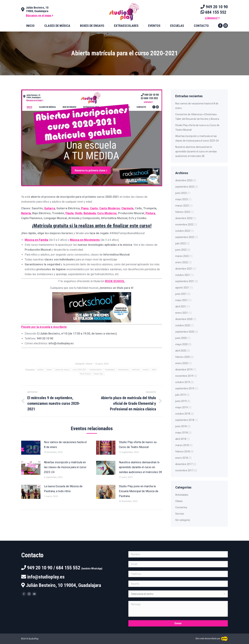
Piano (85, 208)
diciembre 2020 (184, 319)
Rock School (85, 374)
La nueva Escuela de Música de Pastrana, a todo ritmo (63, 489)
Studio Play (98, 374)
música (146, 370)
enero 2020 (182, 363)
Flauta (70, 213)
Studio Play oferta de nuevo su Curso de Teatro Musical (138, 445)
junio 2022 (181, 250)
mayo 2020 (181, 344)
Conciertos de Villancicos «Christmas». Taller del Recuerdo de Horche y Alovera (197, 117)
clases (49, 370)
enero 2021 (182, 313)
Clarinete (127, 208)
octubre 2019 (183, 382)
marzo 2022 (182, 256)
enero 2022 (182, 262)
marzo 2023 (182, 206)
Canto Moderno (110, 208)
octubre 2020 (183, 325)
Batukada (90, 213)
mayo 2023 (181, 199)
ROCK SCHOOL (115, 281)
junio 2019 (181, 401)
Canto (94, 208)
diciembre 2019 (184, 370)
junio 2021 (181, 294)
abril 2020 (181, 351)
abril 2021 (181, 306)
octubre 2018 (183, 414)
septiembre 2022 (185, 237)
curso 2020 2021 (79, 370)
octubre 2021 (183, 275)
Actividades (182, 495)
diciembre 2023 (184, 180)
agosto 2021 (182, 288)
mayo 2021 (181, 300)
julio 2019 (181, 395)
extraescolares (96, 370)
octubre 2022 (183, 231)
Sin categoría (183, 520)
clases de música (62, 370)
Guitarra (50, 208)
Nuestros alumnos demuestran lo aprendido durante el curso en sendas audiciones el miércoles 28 (140, 467)
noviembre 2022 (184, 225)
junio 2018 (181, 426)
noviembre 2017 (184, 470)
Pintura (150, 213)
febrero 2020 (183, 357)
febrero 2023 (183, 212)
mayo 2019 (181, 407)
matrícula (136, 370)
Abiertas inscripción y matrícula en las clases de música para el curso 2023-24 (65, 467)
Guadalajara (110, 370)
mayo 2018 (181, 433)
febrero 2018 (183, 452)
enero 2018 (182, 458)
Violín (79, 213)
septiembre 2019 (185, 388)
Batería (26, 213)
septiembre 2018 (185, 420)
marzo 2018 (182, 445)
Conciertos (181, 507)
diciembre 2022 (184, 218)
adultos (40, 370)
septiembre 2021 (185, 281)
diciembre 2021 (184, 269)
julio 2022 (181, 243)
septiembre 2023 (185, 187)
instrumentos (123, 370)
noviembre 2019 (184, 376)
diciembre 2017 (184, 464)
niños (154, 370)
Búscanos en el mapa (40, 16)
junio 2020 (181, 338)
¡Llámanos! (212, 18)
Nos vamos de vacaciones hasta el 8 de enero (65, 445)
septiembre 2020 (185, 332)
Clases (89, 364)
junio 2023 (181, 193)
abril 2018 (181, 439)
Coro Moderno (107, 213)
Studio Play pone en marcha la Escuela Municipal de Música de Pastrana (139, 491)
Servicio (180, 514)
